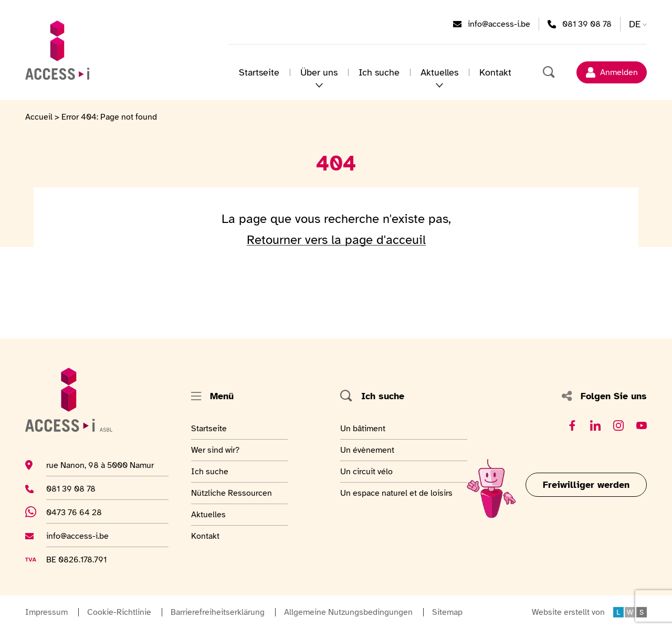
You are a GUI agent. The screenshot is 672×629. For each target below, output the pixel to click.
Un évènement (367, 450)
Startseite (259, 72)
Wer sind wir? (217, 450)
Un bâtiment (364, 428)
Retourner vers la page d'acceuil (336, 240)
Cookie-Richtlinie (119, 612)
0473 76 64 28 (82, 512)
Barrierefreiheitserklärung (218, 612)
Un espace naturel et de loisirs (396, 493)
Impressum (46, 612)
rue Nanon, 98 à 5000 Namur (100, 465)
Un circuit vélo (366, 471)
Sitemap (447, 612)
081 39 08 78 (587, 24)
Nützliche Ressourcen (232, 493)
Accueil (39, 117)
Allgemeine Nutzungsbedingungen (348, 612)
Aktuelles (217, 514)
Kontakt (495, 72)
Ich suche (379, 72)
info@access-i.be (499, 24)
